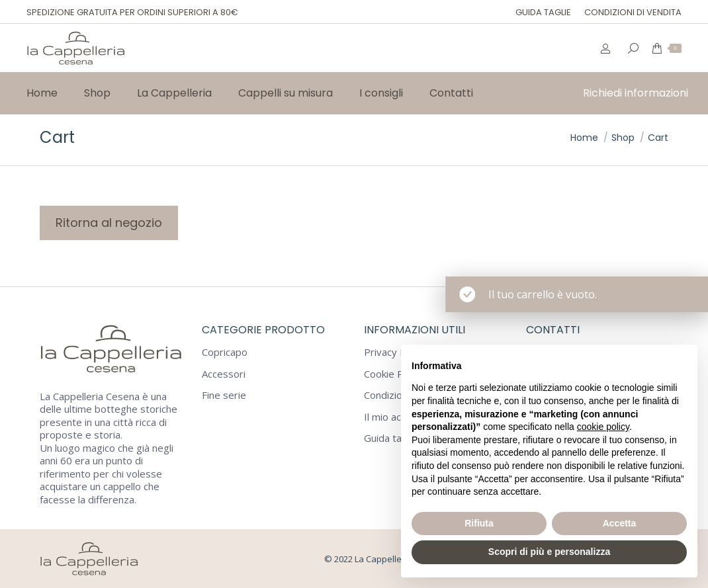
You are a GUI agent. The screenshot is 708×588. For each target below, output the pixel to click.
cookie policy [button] (603, 427)
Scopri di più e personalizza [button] (549, 552)
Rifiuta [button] (479, 523)
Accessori (224, 374)
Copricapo (225, 352)
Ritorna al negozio (109, 223)
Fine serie (224, 395)
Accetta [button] (620, 523)
